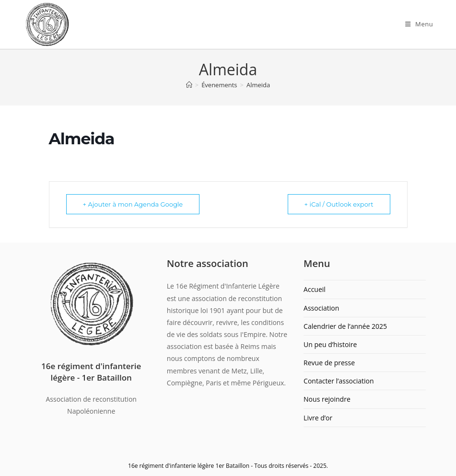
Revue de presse (329, 363)
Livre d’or (318, 418)
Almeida (258, 85)
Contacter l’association (339, 381)
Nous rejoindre (327, 399)
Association (321, 308)
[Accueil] (189, 85)
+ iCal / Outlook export (339, 204)
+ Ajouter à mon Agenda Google (133, 204)
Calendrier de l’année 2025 (345, 326)
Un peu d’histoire (330, 344)
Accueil (315, 289)
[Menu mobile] (419, 24)
